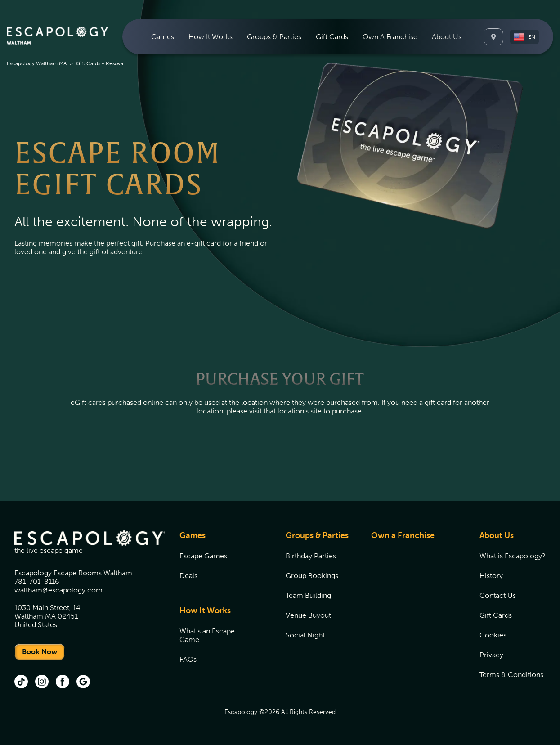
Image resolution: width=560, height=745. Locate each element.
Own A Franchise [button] (390, 37)
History (491, 576)
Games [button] (163, 37)
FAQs (188, 659)
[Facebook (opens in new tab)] (63, 682)
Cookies (493, 635)
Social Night (305, 635)
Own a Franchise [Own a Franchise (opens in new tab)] (403, 535)
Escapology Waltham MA (37, 63)
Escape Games (203, 556)
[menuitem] (163, 37)
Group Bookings (312, 576)
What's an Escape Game (207, 635)
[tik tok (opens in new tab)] (21, 682)
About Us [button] (447, 37)
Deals (188, 576)
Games (193, 535)
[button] (524, 37)
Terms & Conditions (511, 675)
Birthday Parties (311, 556)
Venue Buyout (308, 615)
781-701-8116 (37, 581)
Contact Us (498, 595)
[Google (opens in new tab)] (83, 682)
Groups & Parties (317, 535)
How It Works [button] (211, 37)
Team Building (308, 595)
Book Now (40, 652)
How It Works (205, 610)
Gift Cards (332, 37)
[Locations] (493, 37)
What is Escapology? (513, 556)
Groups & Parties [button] (274, 37)
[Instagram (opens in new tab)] (42, 682)
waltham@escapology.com (58, 590)
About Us (497, 535)
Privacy (491, 655)
